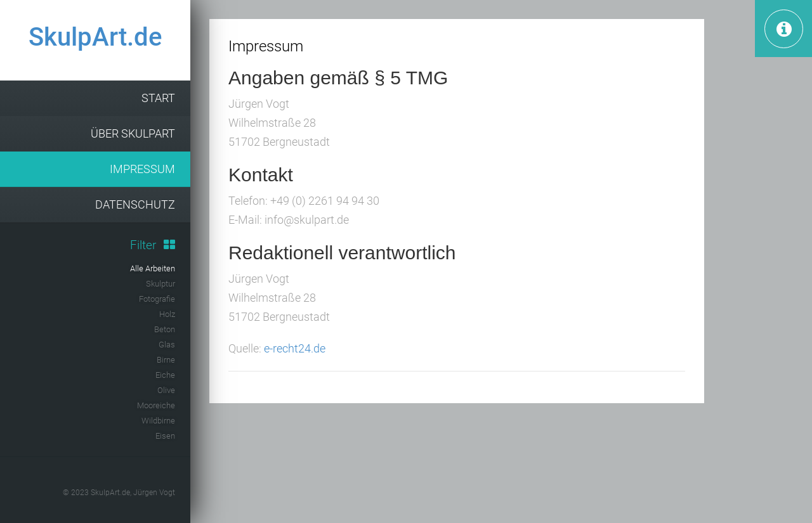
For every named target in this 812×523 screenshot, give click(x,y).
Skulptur (160, 284)
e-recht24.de (295, 348)
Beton (165, 329)
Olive (166, 390)
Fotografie (157, 299)
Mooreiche (156, 405)
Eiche (165, 375)
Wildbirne (158, 421)
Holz (167, 314)
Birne (166, 360)
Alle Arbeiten (153, 268)
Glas (167, 345)
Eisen (165, 436)
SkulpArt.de (95, 37)
